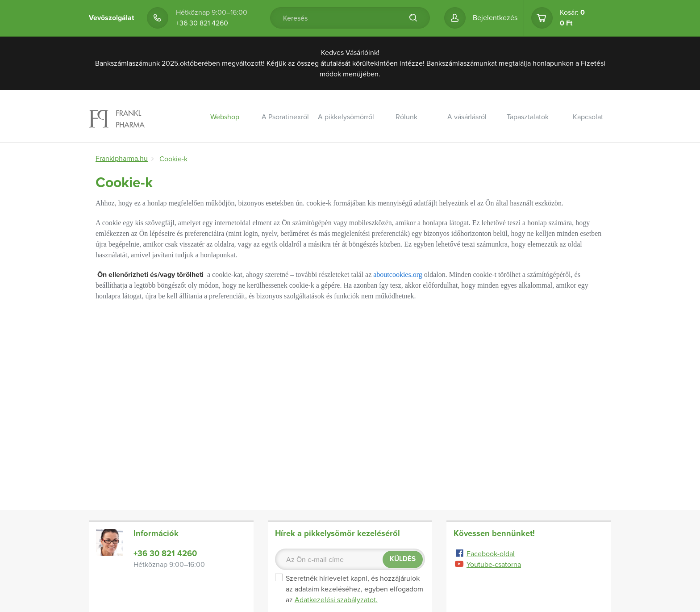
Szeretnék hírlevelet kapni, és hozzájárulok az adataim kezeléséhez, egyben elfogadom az (349, 589)
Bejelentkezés (495, 18)
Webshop (225, 117)
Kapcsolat (588, 117)
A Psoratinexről (285, 117)
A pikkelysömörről (346, 117)
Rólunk (406, 117)
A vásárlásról (467, 117)
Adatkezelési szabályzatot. (336, 600)
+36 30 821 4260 (202, 23)
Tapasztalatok (528, 117)
